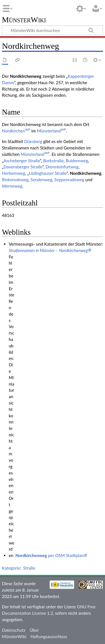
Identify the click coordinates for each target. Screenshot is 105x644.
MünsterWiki (24, 20)
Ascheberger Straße (22, 161)
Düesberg (33, 141)
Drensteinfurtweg (62, 167)
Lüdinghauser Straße (48, 173)
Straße (29, 568)
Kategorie (11, 568)
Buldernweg (77, 161)
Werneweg (12, 186)
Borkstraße (53, 161)
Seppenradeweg (69, 180)
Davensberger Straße (23, 167)
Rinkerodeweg (15, 180)
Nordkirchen (16, 131)
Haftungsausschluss (49, 636)
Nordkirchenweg (86, 173)
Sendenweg (41, 180)
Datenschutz (14, 630)
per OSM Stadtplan (49, 555)
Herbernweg (14, 173)
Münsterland (51, 131)
